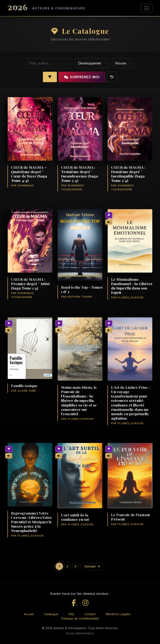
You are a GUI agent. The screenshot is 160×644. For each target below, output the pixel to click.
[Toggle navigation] (147, 8)
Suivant (92, 566)
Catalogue (51, 614)
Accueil (29, 614)
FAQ (71, 614)
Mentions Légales (118, 614)
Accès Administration (80, 633)
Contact (90, 614)
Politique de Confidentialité (80, 618)
